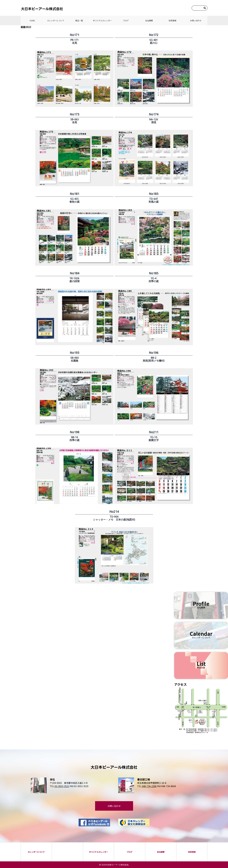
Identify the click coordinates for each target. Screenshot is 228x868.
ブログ (126, 20)
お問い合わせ (196, 20)
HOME (32, 20)
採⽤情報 (172, 20)
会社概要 (149, 20)
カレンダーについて (56, 20)
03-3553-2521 (62, 786)
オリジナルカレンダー (102, 20)
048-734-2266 (149, 786)
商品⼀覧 (79, 20)
